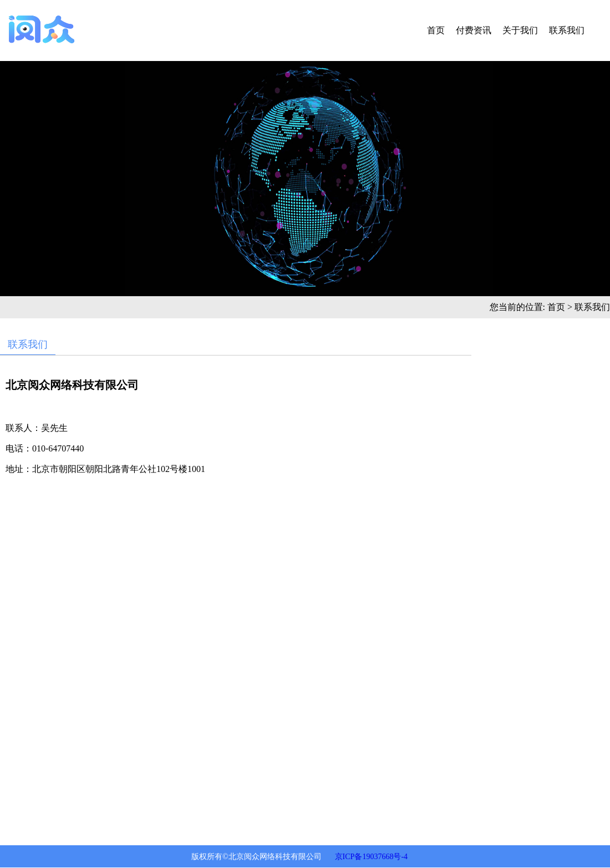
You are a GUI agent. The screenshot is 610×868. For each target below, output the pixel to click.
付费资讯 (474, 30)
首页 (436, 30)
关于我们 (520, 30)
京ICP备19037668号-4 (371, 857)
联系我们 (567, 30)
